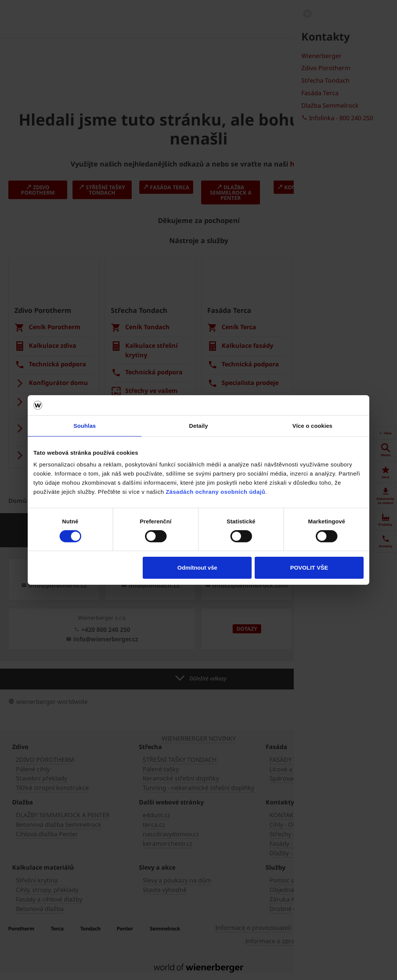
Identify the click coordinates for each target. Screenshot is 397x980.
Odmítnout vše (197, 568)
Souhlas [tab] (84, 425)
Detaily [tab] (198, 425)
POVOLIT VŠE (309, 568)
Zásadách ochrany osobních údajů (216, 492)
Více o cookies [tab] (312, 425)
